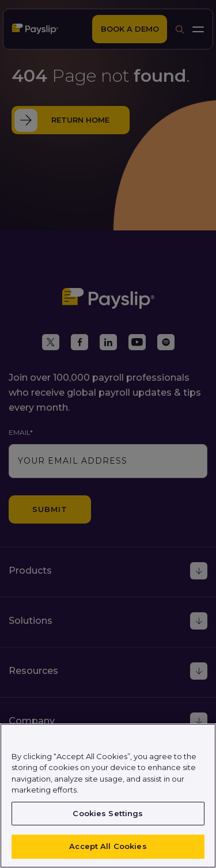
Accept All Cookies (108, 846)
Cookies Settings (108, 813)
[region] (108, 796)
